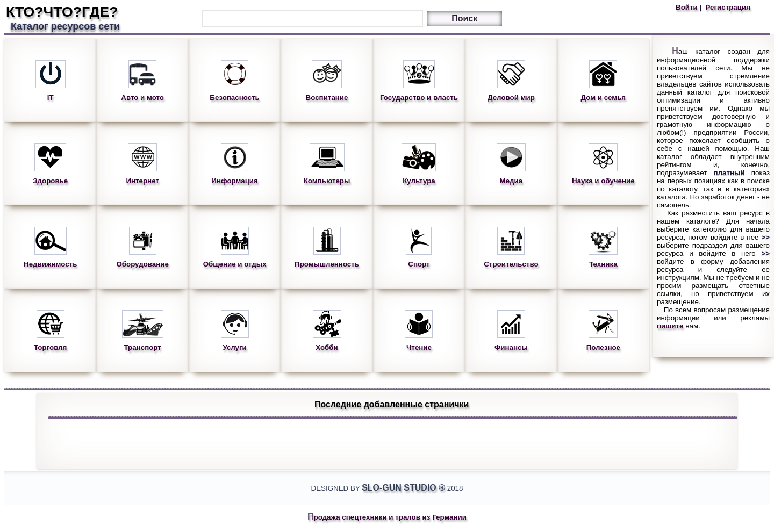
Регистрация (727, 7)
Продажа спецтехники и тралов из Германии (387, 517)
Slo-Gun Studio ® (403, 488)
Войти (687, 7)
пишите (670, 326)
